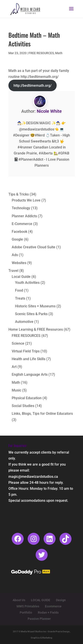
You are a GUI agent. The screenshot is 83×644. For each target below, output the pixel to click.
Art (14, 367)
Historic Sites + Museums (35, 306)
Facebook (19, 232)
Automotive (24, 322)
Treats (20, 298)
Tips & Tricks (19, 194)
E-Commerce (22, 224)
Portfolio (26, 612)
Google (17, 239)
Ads (15, 255)
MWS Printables (28, 606)
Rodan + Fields (48, 612)
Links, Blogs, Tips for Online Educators (42, 414)
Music (16, 390)
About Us (19, 600)
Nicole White (49, 111)
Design (61, 600)
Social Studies (23, 406)
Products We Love (26, 200)
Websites (19, 263)
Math (59, 53)
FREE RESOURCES (41, 53)
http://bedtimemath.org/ (33, 86)
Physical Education (27, 398)
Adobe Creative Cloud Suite (34, 247)
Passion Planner (39, 619)
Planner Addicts (24, 216)
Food (19, 290)
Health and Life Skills (29, 359)
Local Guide (21, 277)
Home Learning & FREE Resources (36, 329)
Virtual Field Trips (26, 351)
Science (18, 343)
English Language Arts (30, 374)
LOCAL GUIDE (41, 600)
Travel (13, 271)
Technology (21, 208)
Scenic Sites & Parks (31, 314)
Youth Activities (27, 283)
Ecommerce (53, 606)
